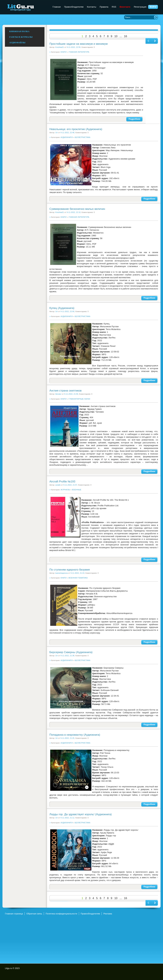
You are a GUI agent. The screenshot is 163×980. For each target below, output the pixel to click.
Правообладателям (74, 7)
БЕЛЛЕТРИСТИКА (83, 137)
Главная (57, 7)
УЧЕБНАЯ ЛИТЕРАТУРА (79, 52)
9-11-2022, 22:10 (74, 212)
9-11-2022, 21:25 (68, 738)
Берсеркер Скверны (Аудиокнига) (71, 652)
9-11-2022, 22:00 (68, 311)
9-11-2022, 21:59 (71, 394)
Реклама (108, 914)
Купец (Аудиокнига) (62, 308)
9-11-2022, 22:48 (68, 133)
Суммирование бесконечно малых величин (77, 209)
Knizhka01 (60, 47)
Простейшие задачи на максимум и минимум (79, 44)
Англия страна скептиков (66, 391)
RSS (114, 7)
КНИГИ (64, 52)
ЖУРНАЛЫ (65, 490)
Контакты (92, 7)
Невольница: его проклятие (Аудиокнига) (76, 129)
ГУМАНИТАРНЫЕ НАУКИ (79, 399)
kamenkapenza (61, 573)
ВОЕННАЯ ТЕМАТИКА (78, 578)
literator (58, 394)
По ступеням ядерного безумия (70, 570)
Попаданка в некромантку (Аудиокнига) (75, 735)
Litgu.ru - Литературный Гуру (27, 7)
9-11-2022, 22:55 (74, 47)
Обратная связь (34, 914)
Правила (104, 7)
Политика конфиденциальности (61, 914)
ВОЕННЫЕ (77, 490)
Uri (56, 133)
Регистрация (140, 7)
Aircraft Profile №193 (62, 482)
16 (126, 36)
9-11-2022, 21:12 (68, 818)
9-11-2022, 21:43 (77, 573)
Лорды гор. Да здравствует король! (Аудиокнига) (81, 814)
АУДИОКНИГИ (67, 137)
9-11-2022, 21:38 (68, 656)
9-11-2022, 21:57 (70, 485)
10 (116, 36)
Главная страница (14, 914)
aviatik (58, 485)
